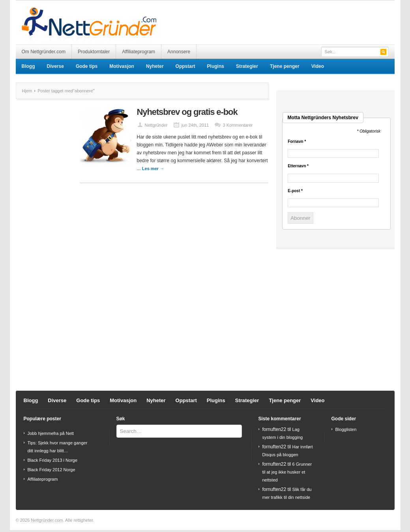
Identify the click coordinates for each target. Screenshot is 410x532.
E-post (295, 191)
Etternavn (298, 166)
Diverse (55, 66)
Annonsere (179, 52)
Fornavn (297, 142)
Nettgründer (156, 125)
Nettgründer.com (47, 520)
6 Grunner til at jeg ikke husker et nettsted (287, 472)
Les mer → (153, 169)
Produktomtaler (94, 52)
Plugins (216, 66)
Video (318, 66)
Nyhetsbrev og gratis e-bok (187, 112)
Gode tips (87, 66)
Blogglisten (346, 429)
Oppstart (185, 66)
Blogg (28, 66)
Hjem (27, 91)
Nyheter (155, 66)
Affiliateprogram (139, 52)
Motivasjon (122, 66)
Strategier (247, 66)
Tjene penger (285, 66)
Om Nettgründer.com (44, 52)
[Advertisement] (302, 17)
